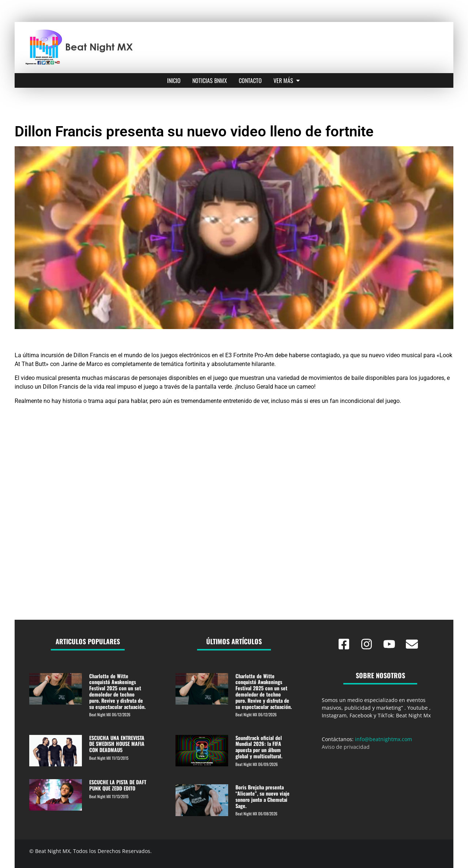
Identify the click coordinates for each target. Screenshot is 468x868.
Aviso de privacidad (346, 747)
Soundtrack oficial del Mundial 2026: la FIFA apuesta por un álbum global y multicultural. (259, 747)
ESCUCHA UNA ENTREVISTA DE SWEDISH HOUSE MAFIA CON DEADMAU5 (117, 744)
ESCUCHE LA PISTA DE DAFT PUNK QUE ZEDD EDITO (118, 785)
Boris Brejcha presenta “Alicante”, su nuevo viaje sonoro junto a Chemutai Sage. (263, 796)
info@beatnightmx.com (384, 739)
